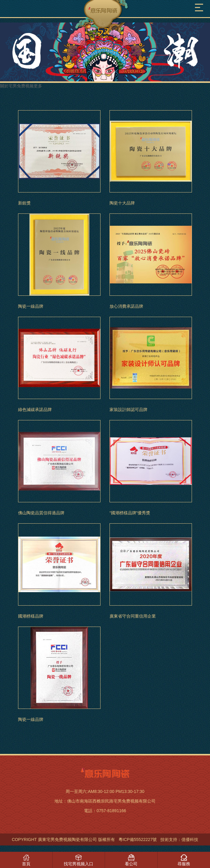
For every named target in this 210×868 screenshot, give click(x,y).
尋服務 (184, 864)
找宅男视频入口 (79, 864)
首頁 (26, 864)
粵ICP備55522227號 (138, 839)
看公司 (131, 864)
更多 (38, 86)
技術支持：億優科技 (179, 839)
